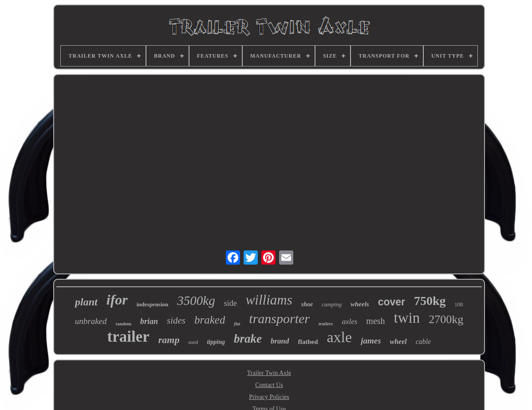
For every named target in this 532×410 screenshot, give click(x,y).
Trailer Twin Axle (269, 373)
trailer (128, 337)
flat (237, 324)
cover (392, 302)
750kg (430, 301)
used (193, 342)
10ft (459, 305)
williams (269, 300)
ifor (117, 300)
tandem (124, 324)
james (371, 341)
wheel (398, 342)
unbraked (91, 321)
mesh (375, 321)
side (231, 303)
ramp (169, 340)
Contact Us (269, 385)
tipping (216, 342)
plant (86, 302)
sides (176, 320)
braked (210, 320)
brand (280, 341)
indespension (153, 304)
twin (407, 318)
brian (149, 321)
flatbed (308, 342)
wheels (360, 304)
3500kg (196, 301)
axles (349, 322)
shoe (307, 304)
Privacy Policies (269, 397)
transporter (279, 318)
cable (424, 342)
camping (332, 304)
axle (340, 337)
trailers (326, 324)
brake (248, 339)
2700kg (446, 319)
